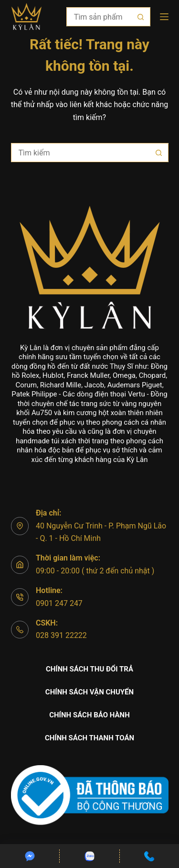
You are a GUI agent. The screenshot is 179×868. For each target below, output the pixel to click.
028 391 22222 (61, 635)
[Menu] (164, 17)
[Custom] (30, 856)
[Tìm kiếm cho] (99, 17)
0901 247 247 (59, 603)
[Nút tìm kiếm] (141, 17)
